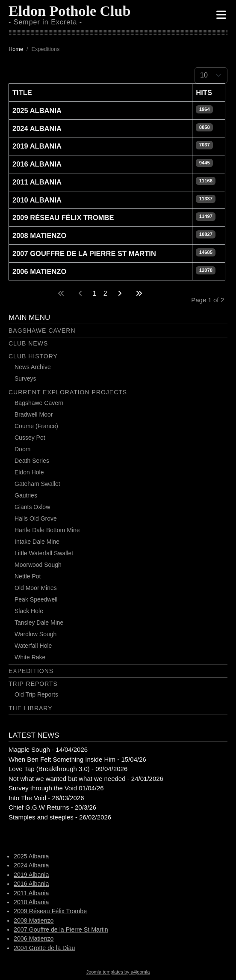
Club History (33, 356)
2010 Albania (37, 200)
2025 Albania (37, 110)
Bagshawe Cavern (42, 331)
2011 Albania (37, 182)
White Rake (30, 657)
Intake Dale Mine (37, 542)
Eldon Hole (29, 472)
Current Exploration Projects (68, 392)
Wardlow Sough (35, 634)
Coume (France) (36, 426)
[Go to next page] (120, 294)
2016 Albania (37, 164)
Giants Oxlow (32, 507)
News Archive (33, 367)
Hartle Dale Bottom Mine (47, 530)
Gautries (26, 495)
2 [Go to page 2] (105, 293)
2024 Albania (37, 128)
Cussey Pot (30, 438)
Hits (204, 92)
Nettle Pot (28, 576)
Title (22, 92)
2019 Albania (37, 146)
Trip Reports (33, 684)
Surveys (25, 378)
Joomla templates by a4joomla (118, 972)
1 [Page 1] (95, 293)
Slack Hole (29, 611)
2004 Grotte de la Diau (44, 948)
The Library (31, 708)
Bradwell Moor (34, 414)
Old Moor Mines (36, 588)
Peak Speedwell (36, 599)
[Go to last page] (139, 294)
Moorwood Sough (38, 565)
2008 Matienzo (39, 235)
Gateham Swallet (37, 484)
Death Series (32, 461)
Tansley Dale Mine (39, 623)
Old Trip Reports (36, 694)
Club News (28, 343)
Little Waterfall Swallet (44, 553)
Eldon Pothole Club (69, 11)
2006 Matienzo (39, 271)
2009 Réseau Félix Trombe (63, 217)
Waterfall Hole (33, 646)
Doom (22, 449)
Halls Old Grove (36, 518)
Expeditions (31, 671)
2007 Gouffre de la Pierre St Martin (84, 253)
